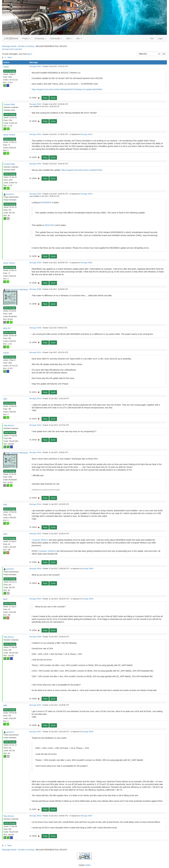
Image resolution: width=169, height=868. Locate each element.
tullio (5, 399)
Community (56, 38)
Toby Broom (9, 425)
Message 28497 (35, 732)
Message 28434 (35, 504)
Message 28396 (35, 263)
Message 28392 (35, 104)
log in (30, 54)
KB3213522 (50, 225)
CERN (88, 865)
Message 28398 (35, 289)
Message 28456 (35, 534)
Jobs (69, 38)
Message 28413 (35, 352)
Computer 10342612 (47, 551)
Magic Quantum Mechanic (17, 290)
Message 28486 (35, 637)
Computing (40, 38)
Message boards (9, 46)
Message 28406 (35, 328)
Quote (53, 98)
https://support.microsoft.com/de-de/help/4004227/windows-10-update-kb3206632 (67, 89)
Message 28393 (35, 134)
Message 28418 (35, 399)
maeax (6, 67)
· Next (9, 57)
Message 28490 (35, 705)
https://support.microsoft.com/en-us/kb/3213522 (82, 170)
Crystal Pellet (9, 104)
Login (160, 38)
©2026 (84, 865)
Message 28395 (35, 194)
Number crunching (26, 46)
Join (152, 38)
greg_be (7, 328)
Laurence (10, 194)
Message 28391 (35, 66)
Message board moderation (12, 49)
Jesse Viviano (9, 135)
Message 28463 (35, 599)
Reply (45, 98)
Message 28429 (35, 452)
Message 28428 (35, 425)
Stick (5, 534)
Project (26, 38)
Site (79, 38)
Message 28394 (35, 164)
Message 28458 (35, 569)
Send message (10, 71)
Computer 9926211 (40, 540)
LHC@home (11, 38)
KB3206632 (46, 202)
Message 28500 (35, 816)
